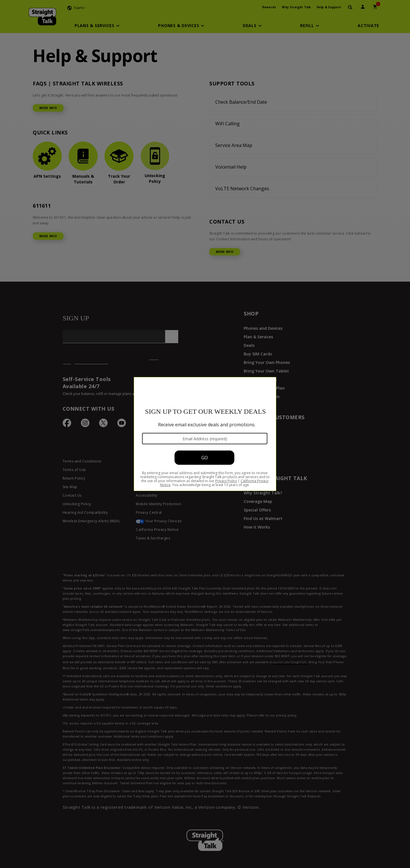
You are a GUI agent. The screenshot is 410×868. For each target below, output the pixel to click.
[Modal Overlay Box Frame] (205, 434)
